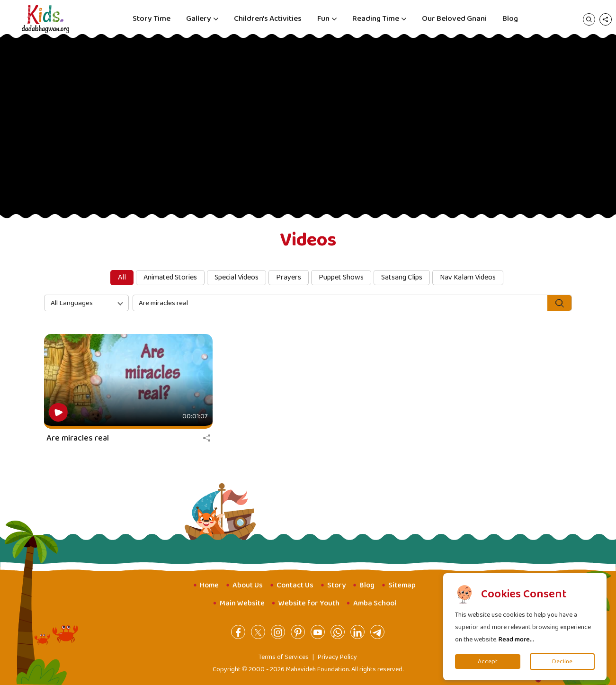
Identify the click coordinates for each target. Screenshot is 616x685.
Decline (562, 662)
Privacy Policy (337, 657)
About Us (248, 585)
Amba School (375, 603)
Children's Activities (268, 19)
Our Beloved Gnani (454, 19)
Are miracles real (78, 438)
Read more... (516, 640)
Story (336, 585)
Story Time (152, 19)
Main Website (242, 603)
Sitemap (402, 585)
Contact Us (295, 585)
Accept (488, 662)
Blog (510, 19)
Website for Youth (309, 603)
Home (209, 585)
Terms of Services (284, 657)
